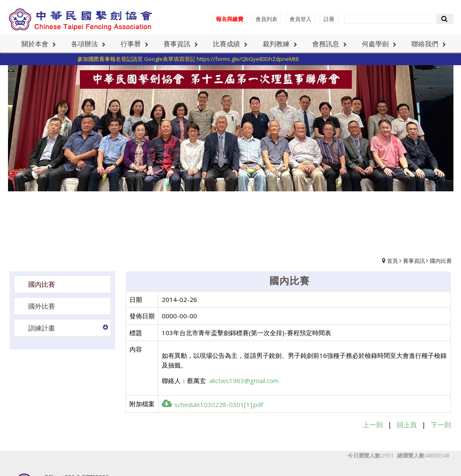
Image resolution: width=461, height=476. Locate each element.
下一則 (441, 425)
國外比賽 (42, 306)
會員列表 (266, 19)
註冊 (329, 19)
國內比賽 (441, 261)
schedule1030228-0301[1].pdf (212, 405)
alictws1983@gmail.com (244, 381)
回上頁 (407, 425)
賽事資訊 (414, 261)
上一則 (373, 425)
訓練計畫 (42, 328)
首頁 (393, 261)
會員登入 (300, 19)
